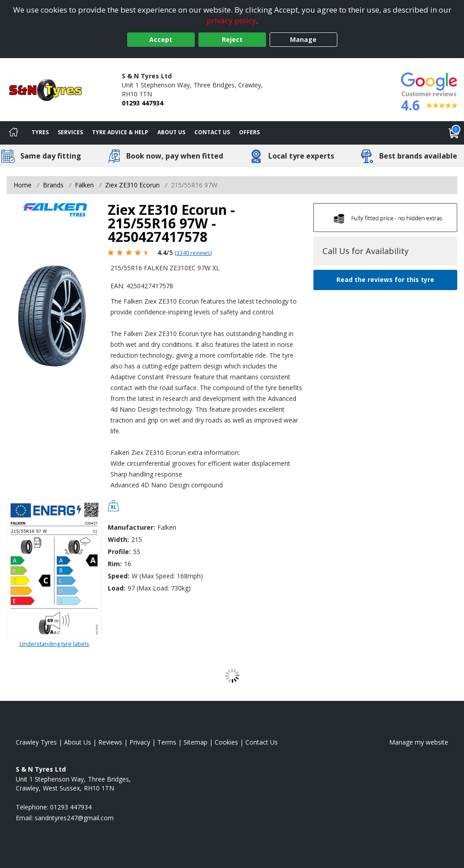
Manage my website (419, 742)
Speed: (119, 576)
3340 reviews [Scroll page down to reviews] (193, 253)
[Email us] (74, 818)
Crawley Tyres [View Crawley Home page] (36, 742)
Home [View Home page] (23, 185)
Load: (117, 588)
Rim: (115, 564)
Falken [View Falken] (84, 185)
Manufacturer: (131, 527)
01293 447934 (142, 103)
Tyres (40, 132)
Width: (118, 539)
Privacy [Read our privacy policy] (140, 742)
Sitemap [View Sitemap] (195, 742)
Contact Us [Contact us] (212, 132)
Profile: (119, 552)
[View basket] (454, 133)
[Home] (14, 133)
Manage (303, 39)
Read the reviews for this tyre (385, 279)
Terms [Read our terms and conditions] (167, 742)
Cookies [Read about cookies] (226, 742)
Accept (161, 39)
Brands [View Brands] (53, 185)
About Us (171, 132)
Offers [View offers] (249, 132)
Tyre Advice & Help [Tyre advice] (120, 132)
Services (70, 132)
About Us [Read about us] (78, 742)
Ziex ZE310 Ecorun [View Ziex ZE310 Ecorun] (132, 185)
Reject (232, 39)
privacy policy (231, 20)
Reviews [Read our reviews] (110, 742)
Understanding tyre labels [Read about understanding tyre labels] (54, 644)
